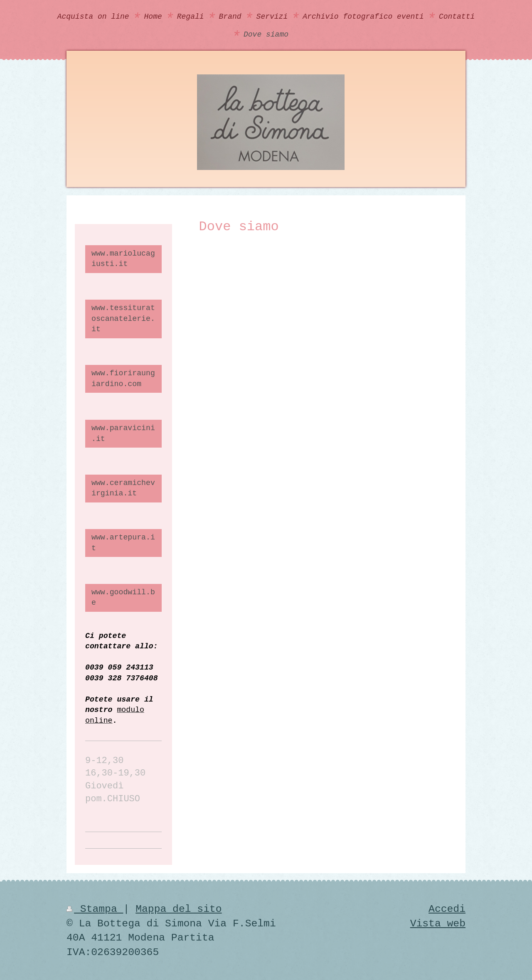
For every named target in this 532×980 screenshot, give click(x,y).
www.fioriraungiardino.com (123, 378)
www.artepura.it (123, 543)
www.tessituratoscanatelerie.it (123, 319)
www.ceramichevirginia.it (123, 488)
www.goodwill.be (123, 597)
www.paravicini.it (123, 433)
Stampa (95, 909)
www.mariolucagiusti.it (123, 259)
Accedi (447, 909)
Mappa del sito (179, 909)
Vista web (438, 923)
